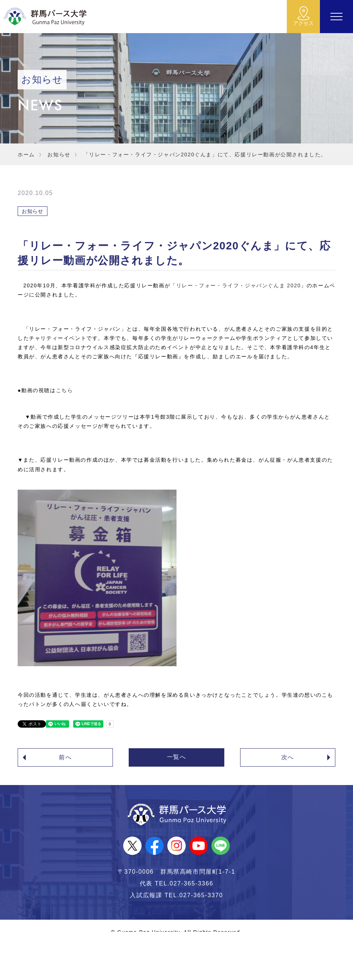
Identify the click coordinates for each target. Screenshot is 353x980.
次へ (288, 757)
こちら (65, 390)
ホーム (26, 155)
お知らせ (59, 155)
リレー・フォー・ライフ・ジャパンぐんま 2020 (238, 285)
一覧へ (177, 757)
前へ (65, 757)
